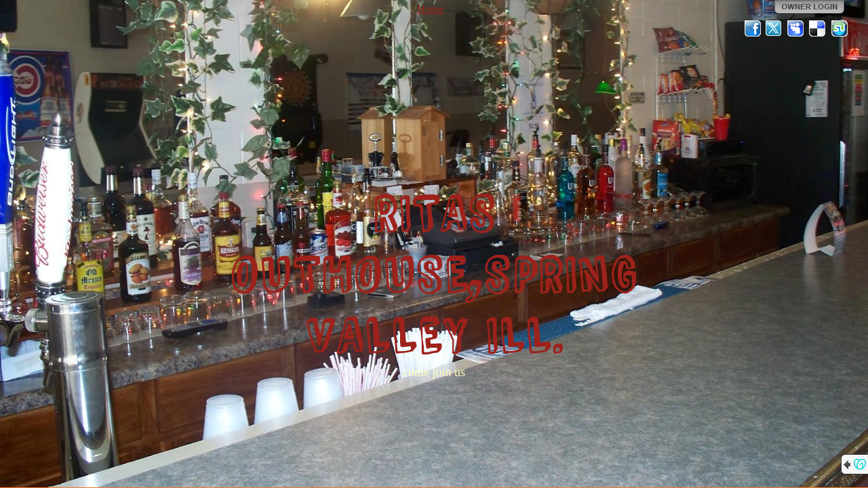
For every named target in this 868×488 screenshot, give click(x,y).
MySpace (796, 28)
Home (430, 9)
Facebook (753, 28)
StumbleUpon (840, 28)
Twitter (774, 28)
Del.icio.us (818, 28)
